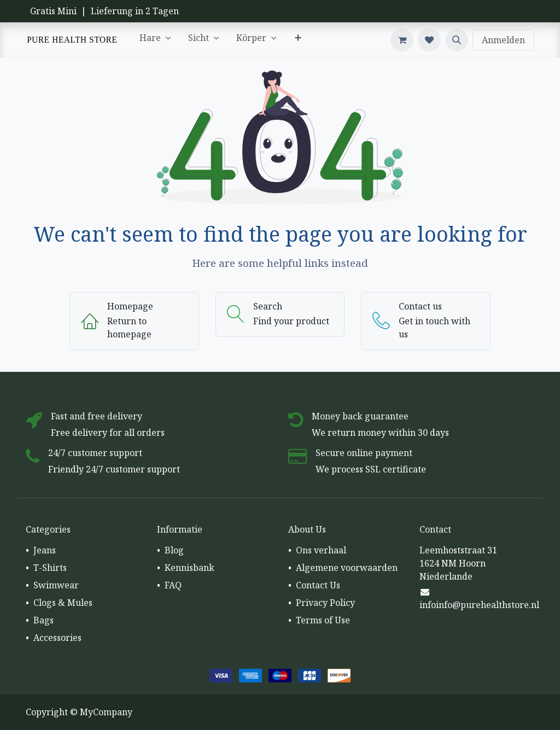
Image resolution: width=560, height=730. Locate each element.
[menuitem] (155, 40)
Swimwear (56, 585)
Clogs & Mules (63, 603)
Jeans (45, 550)
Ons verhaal (321, 550)
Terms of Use (323, 620)
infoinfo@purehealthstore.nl (479, 605)
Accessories (57, 638)
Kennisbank (189, 568)
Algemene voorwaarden (347, 568)
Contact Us (318, 585)
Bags (43, 620)
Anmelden (503, 40)
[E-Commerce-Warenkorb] (402, 40)
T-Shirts (50, 568)
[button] (457, 40)
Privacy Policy (325, 603)
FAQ (173, 585)
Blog (174, 550)
